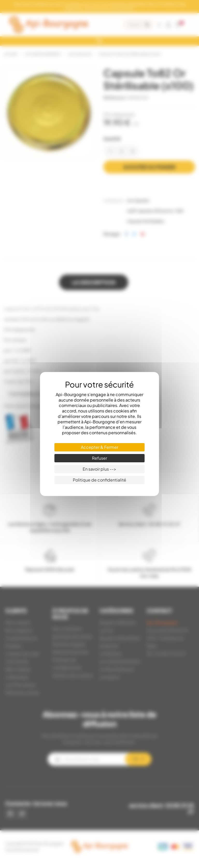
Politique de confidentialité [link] (99, 480)
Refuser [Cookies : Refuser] (99, 458)
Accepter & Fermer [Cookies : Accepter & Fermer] (99, 447)
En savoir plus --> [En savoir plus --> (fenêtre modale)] (99, 469)
